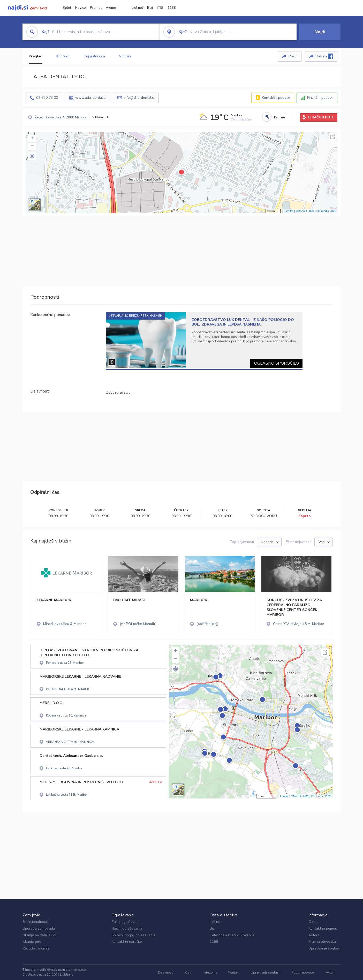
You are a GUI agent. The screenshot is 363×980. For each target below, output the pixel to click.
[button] (32, 156)
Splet (67, 8)
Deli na (324, 56)
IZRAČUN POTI (321, 117)
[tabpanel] (204, 340)
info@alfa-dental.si (139, 98)
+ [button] (32, 139)
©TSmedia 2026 (326, 211)
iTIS (160, 8)
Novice (81, 8)
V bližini (125, 56)
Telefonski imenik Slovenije (232, 935)
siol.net (137, 8)
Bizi (150, 8)
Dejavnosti (166, 973)
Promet (96, 8)
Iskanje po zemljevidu (40, 935)
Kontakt (234, 973)
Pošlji (293, 56)
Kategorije (210, 973)
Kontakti (63, 56)
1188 (172, 8)
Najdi (320, 32)
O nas (313, 922)
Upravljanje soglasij (324, 948)
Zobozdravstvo (118, 392)
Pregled (36, 56)
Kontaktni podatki (276, 98)
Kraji (188, 973)
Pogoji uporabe (303, 973)
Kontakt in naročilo (127, 942)
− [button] (32, 146)
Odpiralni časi (94, 56)
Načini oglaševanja (127, 928)
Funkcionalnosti (35, 922)
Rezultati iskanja (36, 948)
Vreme (111, 8)
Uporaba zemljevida (39, 928)
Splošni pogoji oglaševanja (133, 935)
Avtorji (314, 935)
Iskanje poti (32, 942)
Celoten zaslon (333, 137)
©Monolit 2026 (305, 211)
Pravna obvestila (322, 942)
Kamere (279, 117)
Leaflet (289, 211)
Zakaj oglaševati (125, 922)
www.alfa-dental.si (91, 98)
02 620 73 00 (47, 98)
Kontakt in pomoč (323, 928)
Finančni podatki (320, 98)
